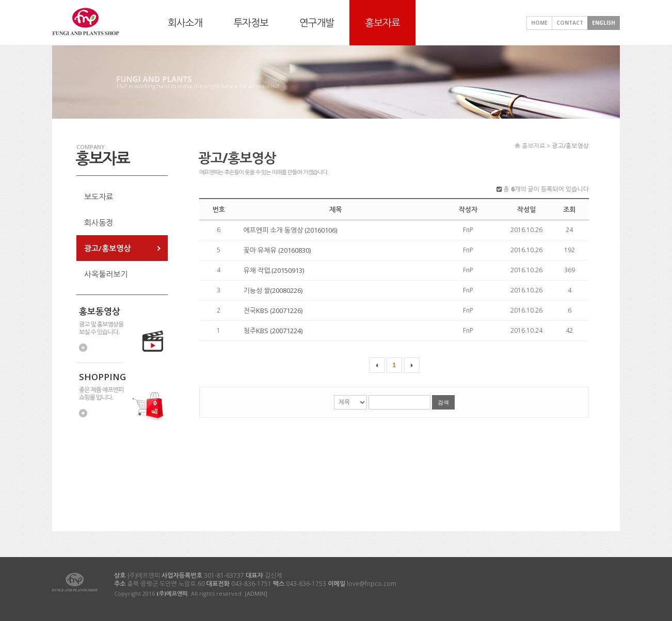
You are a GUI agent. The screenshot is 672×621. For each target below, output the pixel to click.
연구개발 (317, 23)
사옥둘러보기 (106, 274)
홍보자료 (382, 23)
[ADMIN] (256, 593)
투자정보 (251, 23)
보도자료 (99, 197)
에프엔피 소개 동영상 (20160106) (291, 230)
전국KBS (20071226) (273, 310)
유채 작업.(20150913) (274, 270)
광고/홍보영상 (108, 248)
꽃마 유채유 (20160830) (277, 250)
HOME (539, 23)
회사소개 (185, 23)
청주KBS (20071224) (273, 331)
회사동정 (99, 222)
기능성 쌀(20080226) (273, 290)
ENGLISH (604, 23)
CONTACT (570, 23)
